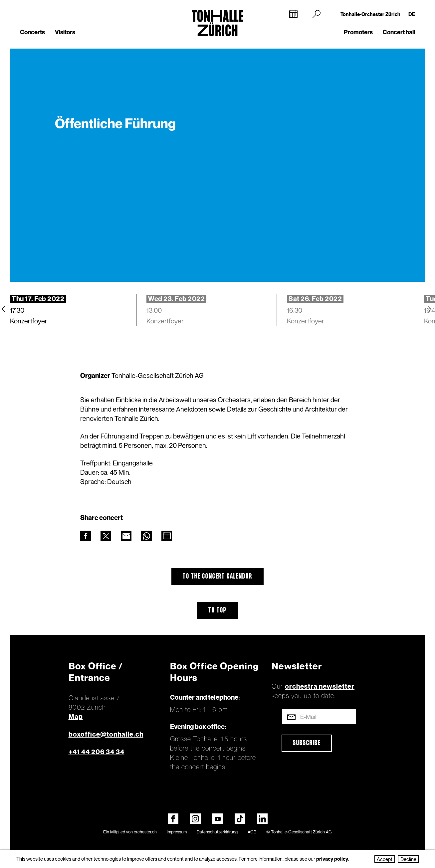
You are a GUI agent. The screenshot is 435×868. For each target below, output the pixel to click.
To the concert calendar (217, 577)
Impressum (177, 832)
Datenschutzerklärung (217, 832)
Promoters (358, 32)
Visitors (65, 32)
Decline (408, 859)
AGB (252, 832)
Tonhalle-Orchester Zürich (370, 14)
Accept (385, 859)
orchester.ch (145, 832)
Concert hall (399, 32)
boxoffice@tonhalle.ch (106, 734)
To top (217, 610)
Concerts (32, 32)
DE (412, 14)
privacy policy (332, 859)
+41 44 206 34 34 (97, 752)
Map (76, 717)
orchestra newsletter (320, 686)
